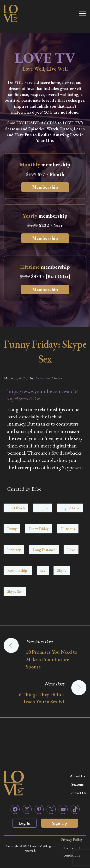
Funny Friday (39, 529)
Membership (45, 187)
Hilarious (68, 529)
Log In (24, 823)
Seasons (77, 784)
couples (43, 508)
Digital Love (70, 508)
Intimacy (14, 550)
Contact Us (77, 793)
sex (43, 571)
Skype (62, 571)
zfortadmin (42, 378)
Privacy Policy (72, 839)
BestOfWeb (16, 508)
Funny (12, 529)
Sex (60, 378)
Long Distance (44, 550)
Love (71, 550)
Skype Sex (15, 592)
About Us (78, 776)
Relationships (18, 571)
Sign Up (60, 823)
